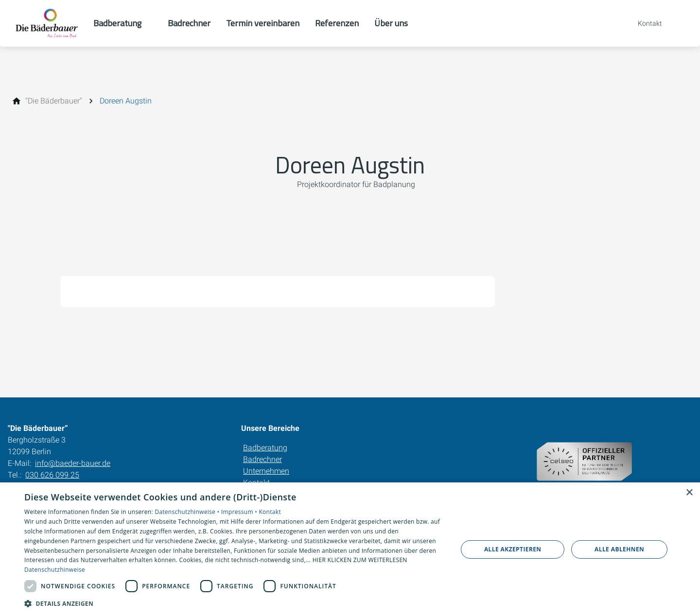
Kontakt (270, 512)
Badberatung (265, 448)
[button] (235, 603)
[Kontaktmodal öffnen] (643, 23)
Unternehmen (266, 471)
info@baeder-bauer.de (73, 463)
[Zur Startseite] (47, 23)
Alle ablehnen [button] (619, 549)
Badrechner (262, 459)
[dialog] (350, 549)
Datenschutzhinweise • (188, 512)
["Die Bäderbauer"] (54, 101)
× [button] (689, 493)
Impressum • (240, 512)
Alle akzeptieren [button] (513, 549)
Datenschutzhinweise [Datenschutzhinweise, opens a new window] (55, 570)
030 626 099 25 (52, 475)
